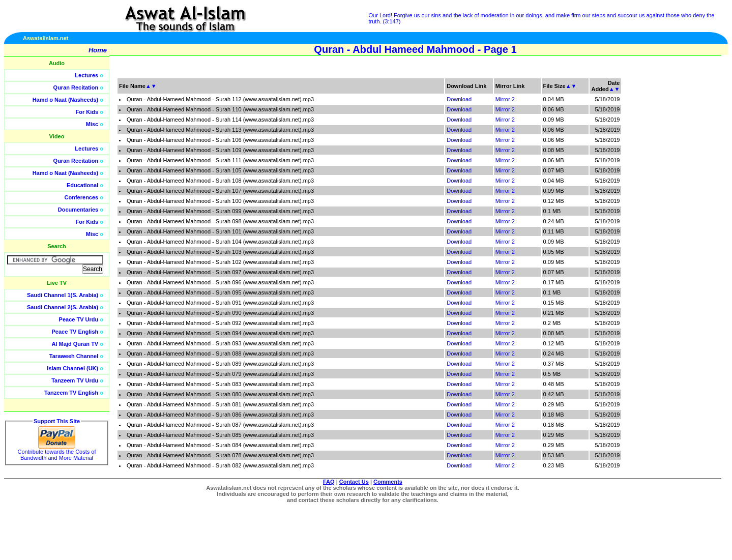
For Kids (87, 112)
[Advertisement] (684, 229)
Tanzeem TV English (71, 393)
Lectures (86, 75)
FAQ (329, 482)
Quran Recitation (76, 87)
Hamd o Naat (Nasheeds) (66, 100)
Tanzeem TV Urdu (75, 380)
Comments (388, 482)
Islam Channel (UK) (72, 368)
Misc (92, 124)
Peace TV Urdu (79, 319)
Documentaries (78, 210)
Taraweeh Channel (74, 356)
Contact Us (354, 482)
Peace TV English (75, 332)
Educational (82, 185)
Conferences (82, 197)
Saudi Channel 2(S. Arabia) (63, 307)
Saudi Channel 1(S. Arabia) (63, 295)
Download (459, 99)
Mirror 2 (505, 99)
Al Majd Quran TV (75, 344)
